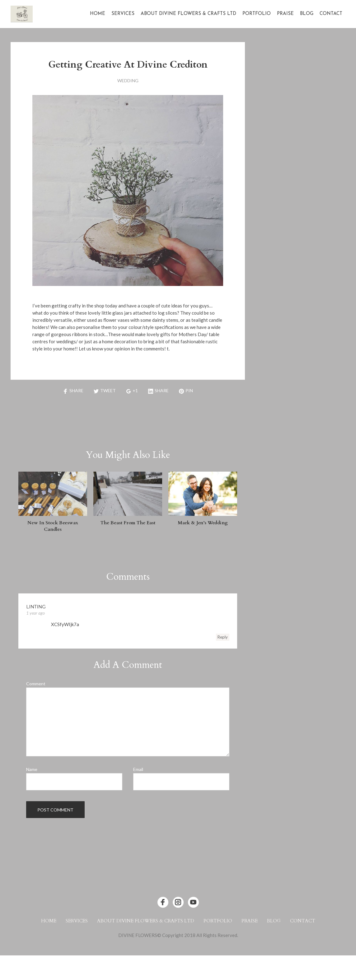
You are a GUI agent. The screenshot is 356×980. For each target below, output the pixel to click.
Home (98, 14)
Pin (186, 390)
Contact (331, 14)
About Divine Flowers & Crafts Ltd (188, 14)
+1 (132, 390)
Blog (307, 14)
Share (73, 390)
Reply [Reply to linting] (223, 637)
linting (36, 607)
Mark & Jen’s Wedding (203, 523)
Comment (36, 684)
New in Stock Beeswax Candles (53, 526)
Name (32, 769)
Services (123, 14)
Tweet (105, 390)
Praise (285, 14)
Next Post (223, 420)
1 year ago (35, 613)
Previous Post (37, 420)
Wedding (128, 81)
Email (138, 769)
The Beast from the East (128, 523)
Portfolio (257, 14)
